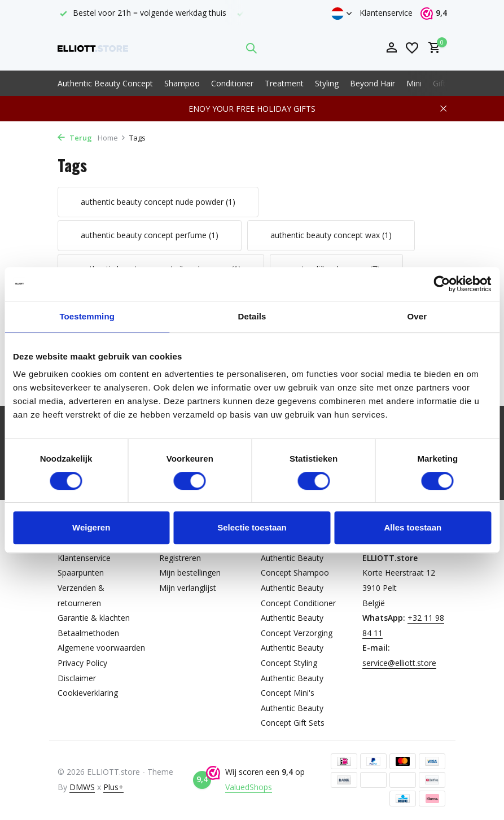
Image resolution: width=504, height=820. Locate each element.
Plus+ (113, 787)
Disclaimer (77, 678)
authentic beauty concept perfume (150, 235)
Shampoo (182, 83)
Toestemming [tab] (87, 316)
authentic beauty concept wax (331, 235)
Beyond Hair (372, 83)
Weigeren (91, 527)
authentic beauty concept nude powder (158, 202)
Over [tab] (417, 316)
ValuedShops (249, 787)
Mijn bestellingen (190, 573)
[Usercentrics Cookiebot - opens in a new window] (442, 284)
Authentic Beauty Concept (105, 83)
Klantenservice (386, 13)
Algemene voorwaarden (101, 648)
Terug (75, 138)
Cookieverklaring (88, 693)
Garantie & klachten (94, 618)
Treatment (284, 83)
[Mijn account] (391, 48)
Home (112, 138)
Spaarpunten (81, 573)
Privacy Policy (82, 663)
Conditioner (232, 83)
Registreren (180, 558)
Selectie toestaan (252, 527)
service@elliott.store (399, 663)
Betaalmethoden (88, 633)
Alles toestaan (413, 527)
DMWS (82, 787)
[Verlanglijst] (412, 48)
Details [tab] (252, 316)
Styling (327, 83)
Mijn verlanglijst (188, 588)
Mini (414, 83)
